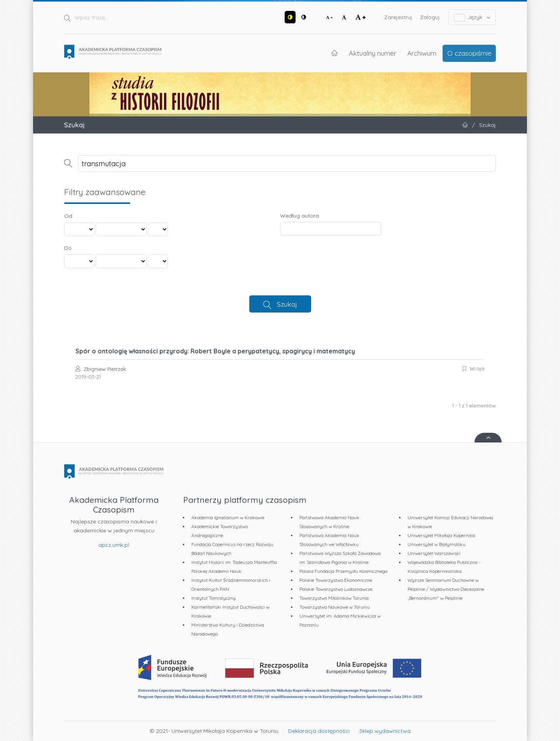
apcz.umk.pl (114, 545)
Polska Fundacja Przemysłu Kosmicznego (343, 571)
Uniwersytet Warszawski (434, 553)
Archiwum (422, 53)
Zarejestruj (398, 17)
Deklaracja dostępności (319, 731)
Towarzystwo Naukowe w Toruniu (335, 607)
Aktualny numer (373, 53)
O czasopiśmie (469, 53)
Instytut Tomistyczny (213, 598)
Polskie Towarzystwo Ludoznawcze (336, 589)
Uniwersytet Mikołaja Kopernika (441, 535)
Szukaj (287, 304)
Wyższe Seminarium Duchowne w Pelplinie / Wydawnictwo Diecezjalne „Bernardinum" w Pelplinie (446, 589)
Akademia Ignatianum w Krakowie (228, 517)
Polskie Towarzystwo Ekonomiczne (336, 580)
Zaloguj (430, 17)
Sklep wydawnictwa (385, 731)
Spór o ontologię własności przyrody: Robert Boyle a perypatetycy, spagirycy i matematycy (215, 351)
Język (472, 17)
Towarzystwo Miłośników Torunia (334, 598)
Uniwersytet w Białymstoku (437, 544)
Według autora (299, 216)
